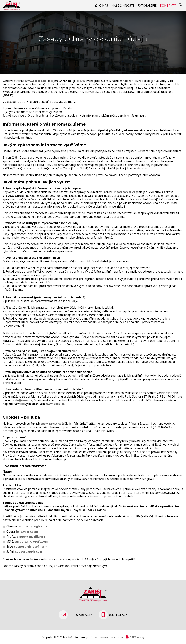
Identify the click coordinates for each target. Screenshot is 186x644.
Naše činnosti (123, 7)
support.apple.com (29, 555)
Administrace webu (112, 637)
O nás (104, 7)
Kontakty (168, 7)
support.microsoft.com (31, 545)
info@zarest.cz (125, 196)
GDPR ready (137, 637)
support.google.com (33, 530)
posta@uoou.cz (21, 404)
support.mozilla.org (31, 540)
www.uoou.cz (55, 407)
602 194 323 (118, 615)
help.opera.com (27, 535)
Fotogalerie (147, 7)
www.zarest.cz (35, 84)
